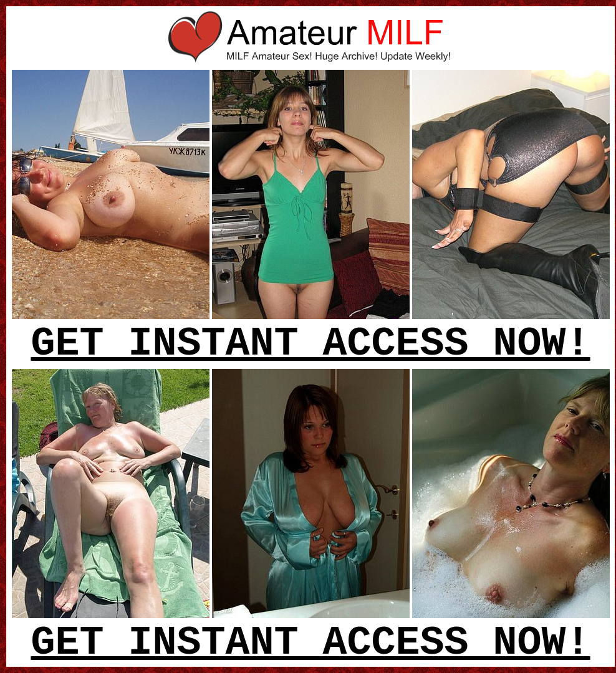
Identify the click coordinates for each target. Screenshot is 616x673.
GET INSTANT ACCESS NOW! (310, 344)
